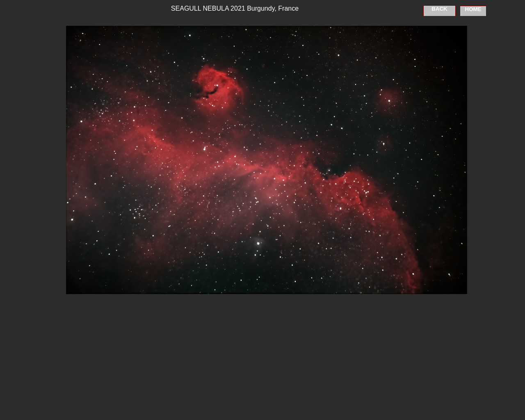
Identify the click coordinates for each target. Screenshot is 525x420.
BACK (439, 9)
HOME (473, 9)
